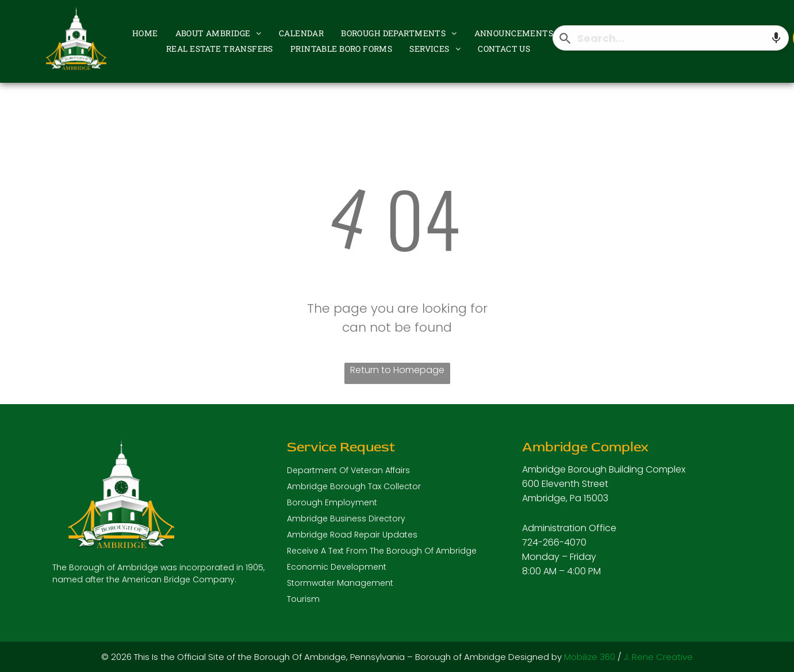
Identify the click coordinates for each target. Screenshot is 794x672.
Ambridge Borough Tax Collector (354, 486)
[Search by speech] (776, 38)
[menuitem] (145, 33)
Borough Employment (332, 502)
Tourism (303, 599)
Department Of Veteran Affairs (348, 470)
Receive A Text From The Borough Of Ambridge (382, 551)
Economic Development (337, 567)
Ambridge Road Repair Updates (352, 535)
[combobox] (671, 38)
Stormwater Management (340, 583)
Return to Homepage (397, 370)
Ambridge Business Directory (346, 519)
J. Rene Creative (658, 657)
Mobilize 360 (590, 657)
